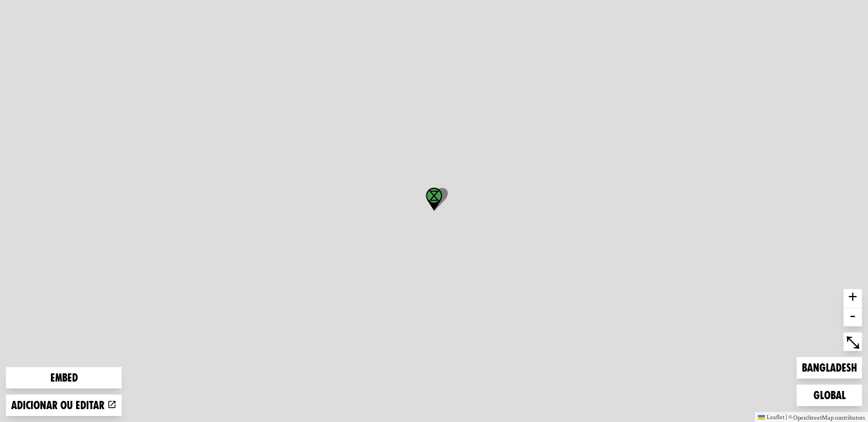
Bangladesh (829, 367)
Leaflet (771, 417)
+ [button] (853, 298)
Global (832, 394)
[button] (434, 199)
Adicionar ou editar (64, 405)
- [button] (853, 317)
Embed (64, 378)
